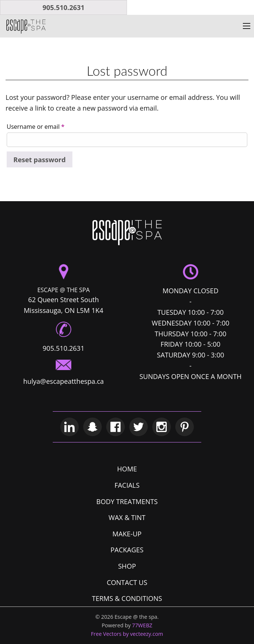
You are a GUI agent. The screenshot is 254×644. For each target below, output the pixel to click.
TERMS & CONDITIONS (127, 598)
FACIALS (127, 485)
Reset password (40, 160)
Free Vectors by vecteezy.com (127, 634)
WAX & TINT (127, 517)
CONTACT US (127, 582)
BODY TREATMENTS (127, 501)
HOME (127, 469)
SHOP (127, 566)
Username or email (35, 127)
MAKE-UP (127, 534)
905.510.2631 (63, 7)
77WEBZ (142, 625)
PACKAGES (127, 550)
